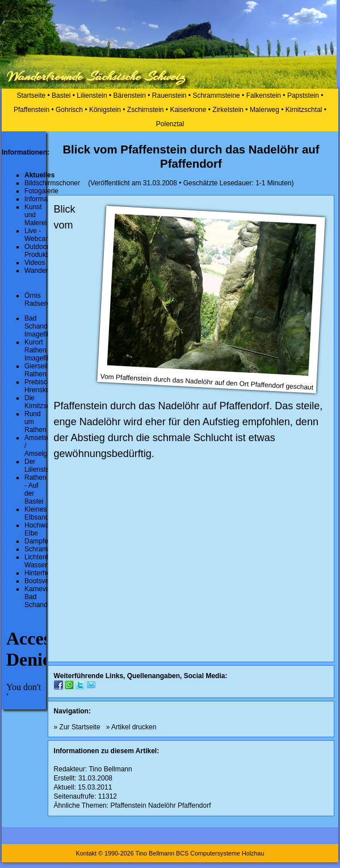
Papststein (303, 95)
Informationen (45, 199)
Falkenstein (264, 95)
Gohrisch (69, 110)
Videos (35, 263)
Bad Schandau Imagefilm (40, 326)
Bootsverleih (43, 581)
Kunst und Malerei (35, 215)
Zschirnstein (146, 110)
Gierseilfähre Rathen (44, 370)
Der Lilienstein (39, 466)
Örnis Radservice (41, 300)
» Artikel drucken (131, 727)
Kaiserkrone (188, 110)
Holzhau (253, 853)
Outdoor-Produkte (38, 251)
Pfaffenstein (32, 110)
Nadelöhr (162, 805)
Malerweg (265, 110)
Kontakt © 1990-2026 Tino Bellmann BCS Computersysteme (158, 853)
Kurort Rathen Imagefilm (39, 350)
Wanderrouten (46, 271)
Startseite (32, 95)
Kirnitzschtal (304, 110)
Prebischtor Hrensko (42, 386)
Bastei (61, 95)
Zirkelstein (228, 110)
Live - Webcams (39, 235)
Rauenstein (169, 95)
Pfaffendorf (194, 805)
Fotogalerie (41, 191)
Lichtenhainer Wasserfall (45, 561)
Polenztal (170, 124)
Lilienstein (92, 95)
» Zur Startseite (77, 727)
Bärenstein (130, 95)
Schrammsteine (216, 95)
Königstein (105, 110)
